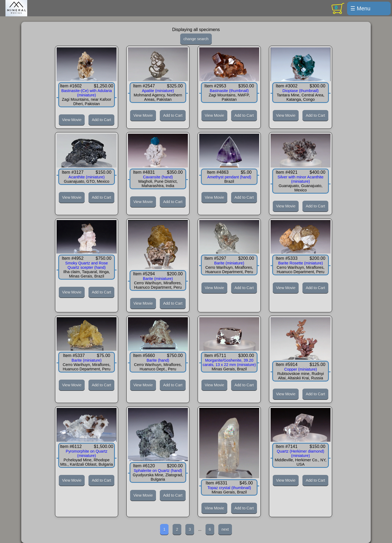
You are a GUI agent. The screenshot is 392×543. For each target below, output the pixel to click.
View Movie (72, 120)
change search (196, 39)
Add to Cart (101, 120)
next (225, 529)
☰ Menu (360, 8)
